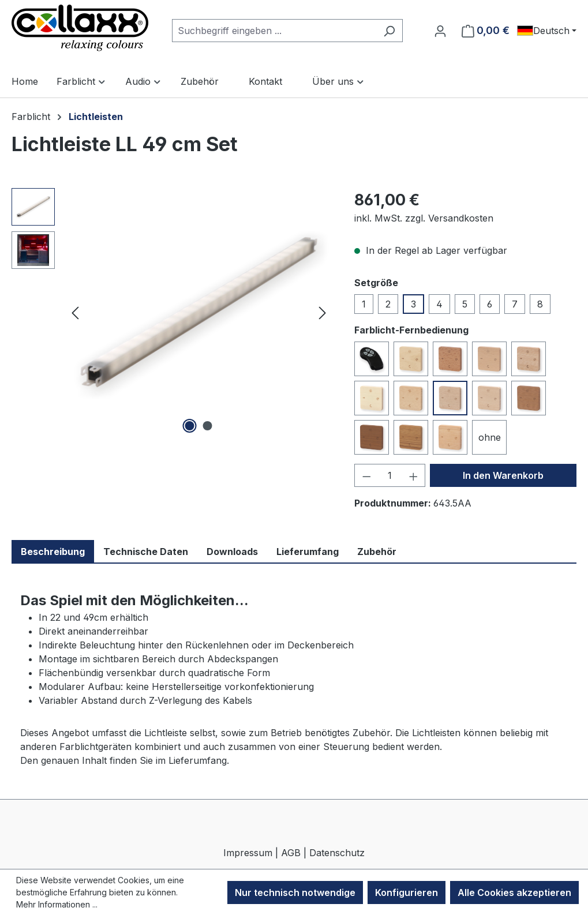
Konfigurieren (407, 892)
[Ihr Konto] (440, 31)
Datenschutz (337, 853)
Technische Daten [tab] (146, 552)
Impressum (248, 853)
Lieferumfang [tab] (308, 552)
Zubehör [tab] (377, 552)
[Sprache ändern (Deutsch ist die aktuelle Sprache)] (547, 31)
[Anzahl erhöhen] (414, 475)
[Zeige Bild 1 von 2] (190, 426)
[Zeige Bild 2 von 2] (208, 426)
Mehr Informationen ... (57, 904)
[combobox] (274, 31)
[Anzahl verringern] (366, 475)
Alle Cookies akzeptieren (514, 892)
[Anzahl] (390, 475)
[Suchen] (389, 31)
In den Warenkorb (503, 475)
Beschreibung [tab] (53, 552)
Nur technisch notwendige (295, 892)
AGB (291, 853)
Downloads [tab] (232, 552)
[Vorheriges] (75, 312)
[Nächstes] (323, 312)
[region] (171, 312)
